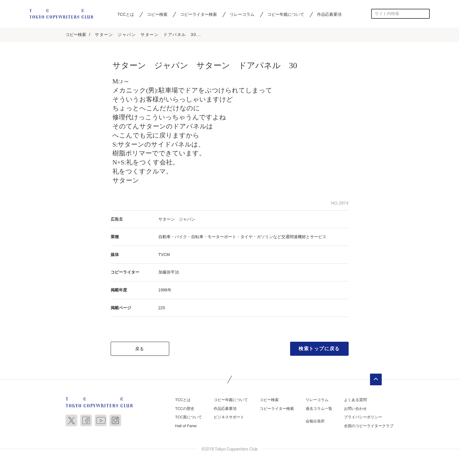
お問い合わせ (355, 409)
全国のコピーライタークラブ (369, 426)
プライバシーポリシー (363, 418)
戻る (140, 349)
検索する (425, 14)
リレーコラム (242, 14)
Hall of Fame (186, 426)
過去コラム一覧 (319, 409)
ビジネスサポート (229, 418)
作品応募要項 (329, 14)
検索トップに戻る (319, 349)
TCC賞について (189, 418)
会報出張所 (315, 422)
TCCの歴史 (185, 409)
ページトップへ (376, 380)
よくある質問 (355, 400)
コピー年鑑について (286, 14)
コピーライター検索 (198, 14)
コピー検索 (157, 14)
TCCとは (126, 14)
